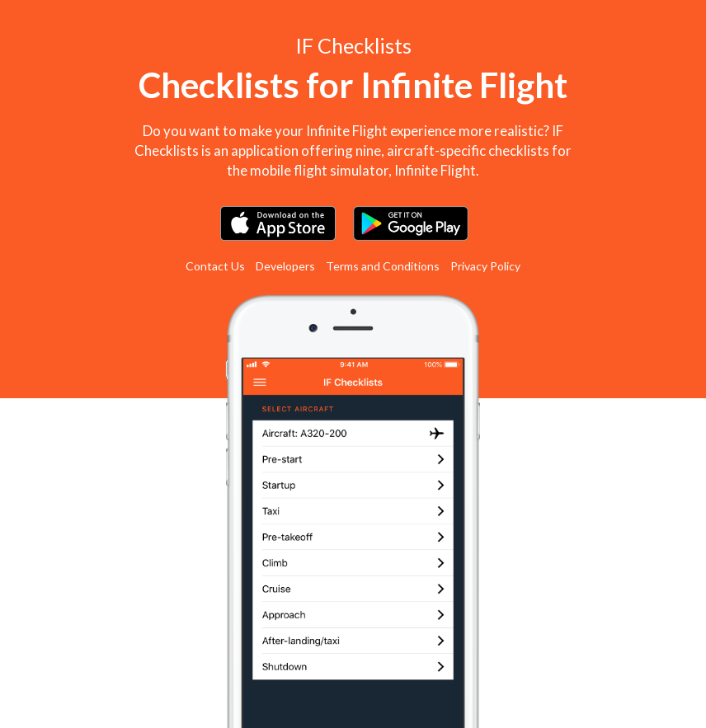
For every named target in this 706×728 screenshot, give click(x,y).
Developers (285, 266)
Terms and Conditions (383, 266)
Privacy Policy (485, 266)
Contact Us (215, 266)
